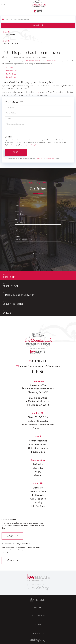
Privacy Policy (35, 145)
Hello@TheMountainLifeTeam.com (38, 366)
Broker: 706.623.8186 (38, 421)
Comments (18, 236)
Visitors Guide (12, 71)
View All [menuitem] (38, 477)
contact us (51, 61)
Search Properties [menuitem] (38, 441)
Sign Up (10, 538)
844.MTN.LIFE (38, 361)
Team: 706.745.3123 (38, 418)
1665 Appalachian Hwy (38, 401)
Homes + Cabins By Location (19, 295)
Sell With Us (11, 77)
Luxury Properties (13, 304)
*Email (17, 220)
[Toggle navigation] (71, 4)
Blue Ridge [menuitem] (38, 469)
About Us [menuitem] (38, 489)
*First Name (18, 203)
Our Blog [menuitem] (38, 504)
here (37, 92)
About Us (10, 67)
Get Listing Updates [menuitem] (38, 449)
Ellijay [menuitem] (38, 473)
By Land (7, 313)
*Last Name (18, 211)
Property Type (11, 286)
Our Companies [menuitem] (38, 500)
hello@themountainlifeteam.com (38, 425)
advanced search (33, 61)
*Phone (17, 228)
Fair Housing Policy (38, 618)
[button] (38, 25)
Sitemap (38, 626)
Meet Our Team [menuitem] (38, 493)
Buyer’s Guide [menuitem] (38, 453)
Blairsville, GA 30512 (38, 392)
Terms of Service (51, 158)
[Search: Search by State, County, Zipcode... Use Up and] (38, 19)
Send (16, 152)
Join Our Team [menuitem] (38, 508)
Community (9, 277)
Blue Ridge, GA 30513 (38, 405)
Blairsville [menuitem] (38, 465)
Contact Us (38, 254)
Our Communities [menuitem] (38, 445)
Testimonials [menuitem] (38, 497)
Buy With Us (11, 74)
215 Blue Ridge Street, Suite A (38, 389)
